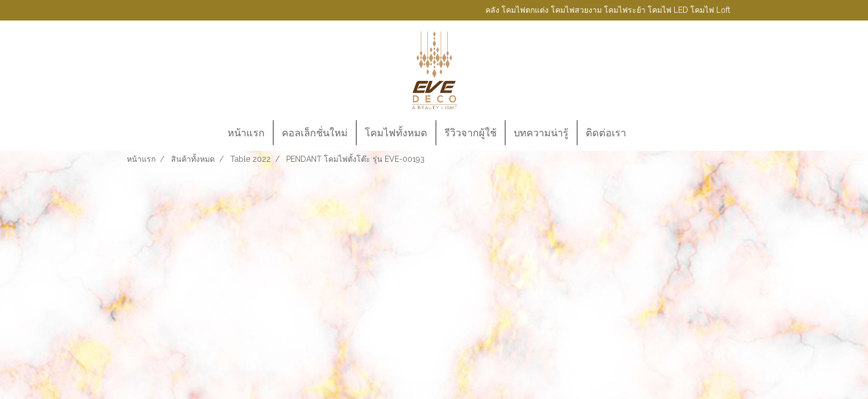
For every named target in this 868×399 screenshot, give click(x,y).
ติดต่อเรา (606, 133)
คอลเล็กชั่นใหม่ (315, 133)
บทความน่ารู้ (541, 133)
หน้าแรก (246, 133)
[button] (644, 133)
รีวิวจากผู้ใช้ (471, 133)
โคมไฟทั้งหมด (396, 133)
